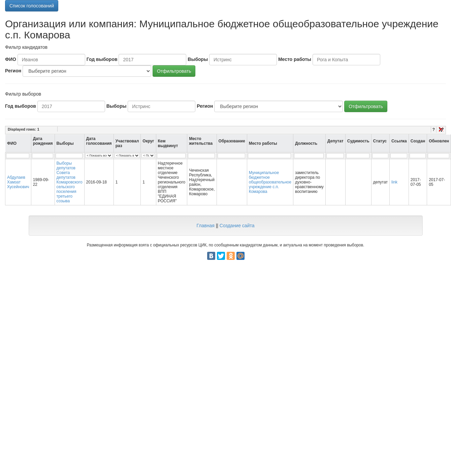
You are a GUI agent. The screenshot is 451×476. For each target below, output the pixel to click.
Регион (13, 71)
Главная (205, 226)
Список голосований (32, 6)
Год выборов (102, 59)
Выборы (198, 59)
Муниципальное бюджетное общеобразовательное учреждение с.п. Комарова (270, 182)
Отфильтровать (174, 71)
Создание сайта (237, 226)
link (394, 182)
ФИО (11, 59)
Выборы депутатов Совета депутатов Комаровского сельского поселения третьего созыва (70, 182)
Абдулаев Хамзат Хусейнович (18, 182)
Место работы (295, 59)
